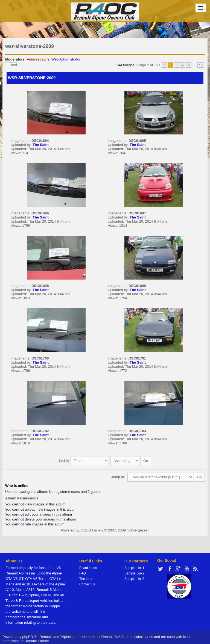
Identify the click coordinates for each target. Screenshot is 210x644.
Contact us (87, 584)
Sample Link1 (134, 568)
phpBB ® (29, 637)
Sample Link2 (134, 573)
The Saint (41, 145)
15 (201, 65)
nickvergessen (138, 530)
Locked (11, 65)
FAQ (83, 573)
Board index (88, 568)
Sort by (84, 460)
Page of (148, 65)
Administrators (38, 59)
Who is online (17, 486)
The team (86, 579)
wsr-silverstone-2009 (30, 46)
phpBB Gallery (92, 530)
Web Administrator (66, 59)
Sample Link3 (134, 579)
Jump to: (118, 477)
